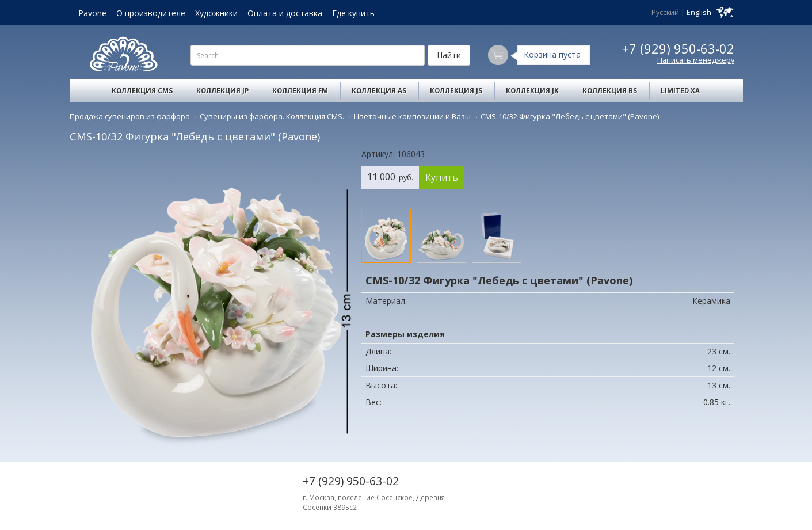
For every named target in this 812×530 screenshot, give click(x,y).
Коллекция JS (456, 91)
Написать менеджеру (696, 60)
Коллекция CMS (142, 91)
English (699, 12)
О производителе (151, 13)
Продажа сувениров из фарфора (130, 116)
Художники (216, 13)
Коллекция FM (300, 91)
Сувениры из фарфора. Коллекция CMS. (272, 116)
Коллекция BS (610, 91)
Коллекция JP (222, 91)
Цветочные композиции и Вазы (412, 116)
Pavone (92, 13)
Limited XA (680, 91)
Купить (442, 177)
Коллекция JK (532, 91)
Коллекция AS (379, 91)
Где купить (353, 13)
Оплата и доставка (285, 13)
